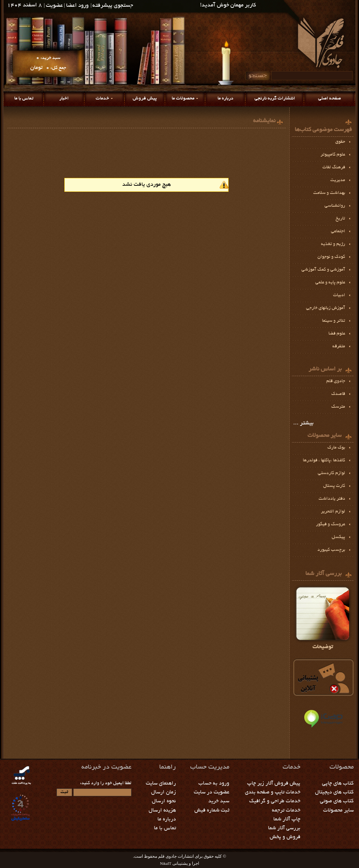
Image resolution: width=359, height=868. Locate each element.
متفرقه (339, 347)
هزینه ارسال (162, 810)
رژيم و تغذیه (333, 244)
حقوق (340, 142)
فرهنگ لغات (334, 168)
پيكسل (338, 537)
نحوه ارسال (164, 801)
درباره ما (225, 99)
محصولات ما (183, 99)
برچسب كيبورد (331, 550)
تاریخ (340, 219)
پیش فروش (145, 99)
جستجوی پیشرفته (113, 6)
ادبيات (339, 295)
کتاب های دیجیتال (334, 792)
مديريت (338, 180)
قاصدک (338, 394)
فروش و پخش (285, 837)
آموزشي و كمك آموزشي (323, 270)
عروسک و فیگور (331, 525)
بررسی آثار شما (284, 828)
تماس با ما (24, 99)
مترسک (338, 407)
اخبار (64, 99)
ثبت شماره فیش (212, 810)
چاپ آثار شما (287, 819)
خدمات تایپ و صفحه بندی (273, 792)
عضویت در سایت (211, 792)
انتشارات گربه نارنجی (275, 99)
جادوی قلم (336, 381)
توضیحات (323, 617)
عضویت (54, 6)
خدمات (102, 99)
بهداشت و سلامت (329, 193)
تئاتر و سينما (334, 321)
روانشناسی (335, 206)
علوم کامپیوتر (333, 155)
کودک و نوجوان (331, 257)
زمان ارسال (164, 792)
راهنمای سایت (161, 783)
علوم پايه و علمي (330, 283)
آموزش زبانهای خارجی (326, 308)
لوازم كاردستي (331, 473)
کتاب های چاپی (338, 783)
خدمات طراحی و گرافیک (275, 801)
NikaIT (166, 863)
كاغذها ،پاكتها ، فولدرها (324, 461)
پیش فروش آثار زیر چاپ (274, 783)
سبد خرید (219, 801)
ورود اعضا (77, 6)
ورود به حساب (214, 783)
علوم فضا (337, 334)
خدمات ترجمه (286, 810)
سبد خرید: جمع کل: (48, 63)
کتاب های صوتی (337, 801)
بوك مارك (336, 448)
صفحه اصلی (329, 99)
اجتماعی (338, 232)
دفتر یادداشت (332, 499)
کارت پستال (334, 486)
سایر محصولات (338, 810)
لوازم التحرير (333, 512)
